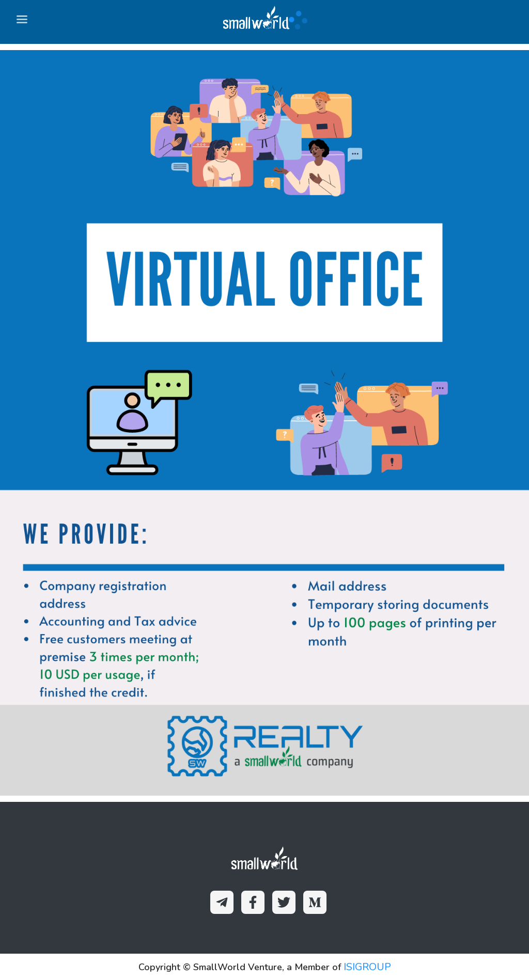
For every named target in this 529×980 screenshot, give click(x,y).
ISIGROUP (367, 967)
